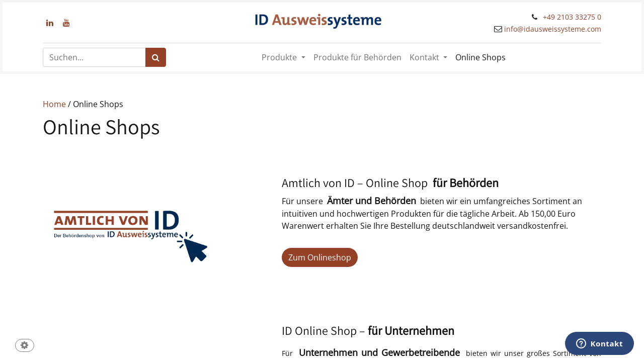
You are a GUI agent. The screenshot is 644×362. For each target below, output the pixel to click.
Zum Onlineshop (320, 257)
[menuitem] (357, 57)
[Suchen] (156, 57)
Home (54, 104)
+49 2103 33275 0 (572, 17)
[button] (25, 346)
